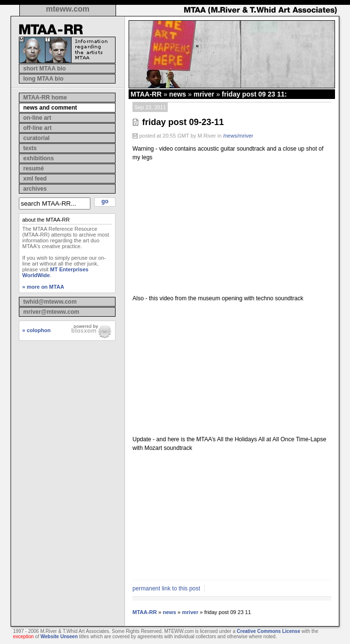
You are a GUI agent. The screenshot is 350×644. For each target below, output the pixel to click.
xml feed (35, 179)
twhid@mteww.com (50, 302)
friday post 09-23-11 (183, 122)
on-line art (37, 118)
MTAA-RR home (45, 98)
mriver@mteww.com (51, 312)
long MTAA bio (43, 79)
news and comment (50, 108)
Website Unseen (59, 637)
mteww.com (68, 9)
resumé (34, 168)
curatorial (36, 138)
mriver (204, 94)
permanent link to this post (166, 588)
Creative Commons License (269, 631)
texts (30, 148)
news (178, 94)
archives (35, 189)
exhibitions (38, 158)
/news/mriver (238, 136)
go (105, 201)
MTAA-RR (146, 94)
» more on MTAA (43, 287)
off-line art (37, 128)
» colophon (36, 330)
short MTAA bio (44, 69)
